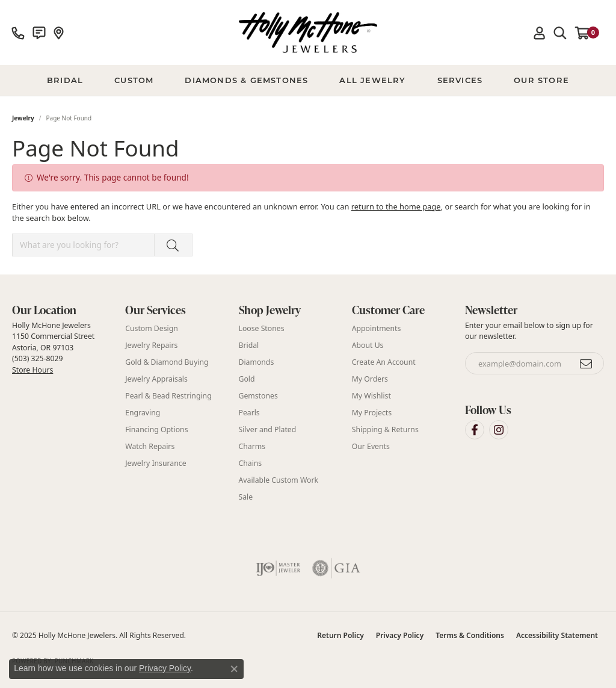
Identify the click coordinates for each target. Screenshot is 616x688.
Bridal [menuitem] (249, 345)
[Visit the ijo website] (278, 568)
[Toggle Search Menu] (560, 33)
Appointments (377, 328)
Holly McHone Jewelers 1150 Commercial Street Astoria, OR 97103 (53, 347)
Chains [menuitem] (251, 463)
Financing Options (156, 429)
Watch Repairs (150, 446)
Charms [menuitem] (252, 446)
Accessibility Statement (557, 635)
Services (460, 80)
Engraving (143, 413)
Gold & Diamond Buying (167, 362)
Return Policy (340, 635)
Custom (134, 80)
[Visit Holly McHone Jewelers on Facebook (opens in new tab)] (475, 430)
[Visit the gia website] (336, 568)
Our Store (541, 80)
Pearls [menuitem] (249, 413)
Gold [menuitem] (247, 379)
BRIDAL (65, 80)
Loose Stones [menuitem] (262, 328)
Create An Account (384, 362)
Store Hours (32, 370)
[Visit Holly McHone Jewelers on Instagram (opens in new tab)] (499, 430)
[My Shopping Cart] (587, 33)
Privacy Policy (400, 635)
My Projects (372, 413)
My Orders (370, 379)
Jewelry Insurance (156, 463)
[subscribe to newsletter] (587, 364)
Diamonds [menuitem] (257, 362)
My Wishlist (371, 396)
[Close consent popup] (234, 669)
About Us (368, 345)
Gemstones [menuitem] (258, 396)
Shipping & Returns (385, 429)
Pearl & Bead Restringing (168, 396)
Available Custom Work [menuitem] (279, 480)
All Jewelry (372, 80)
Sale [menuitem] (246, 497)
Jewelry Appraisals (156, 379)
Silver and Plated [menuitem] (268, 429)
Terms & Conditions (470, 635)
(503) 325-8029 (37, 358)
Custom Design (152, 328)
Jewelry (23, 118)
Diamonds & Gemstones (246, 80)
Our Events (371, 446)
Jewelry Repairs (151, 345)
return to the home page (396, 206)
